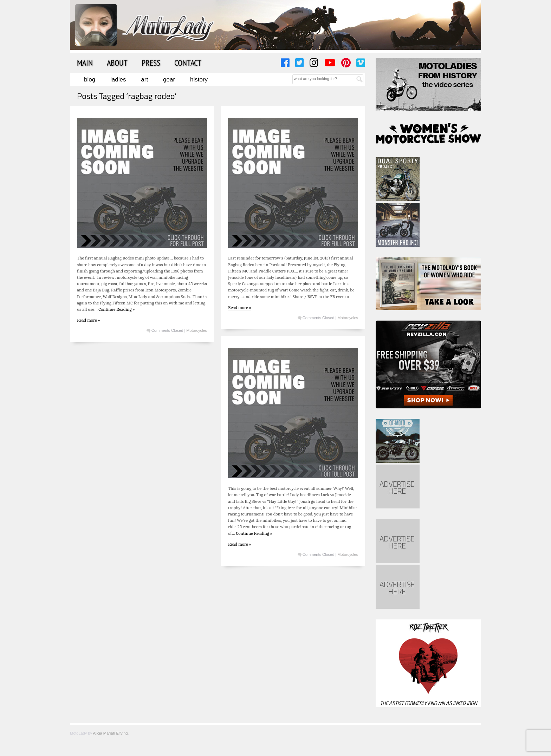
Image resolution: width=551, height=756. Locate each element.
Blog (90, 80)
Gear (169, 80)
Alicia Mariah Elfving (110, 733)
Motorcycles (197, 330)
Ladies (118, 80)
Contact (188, 63)
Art (144, 80)
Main (85, 63)
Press (151, 63)
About (117, 63)
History (199, 80)
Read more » (89, 320)
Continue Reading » (116, 309)
